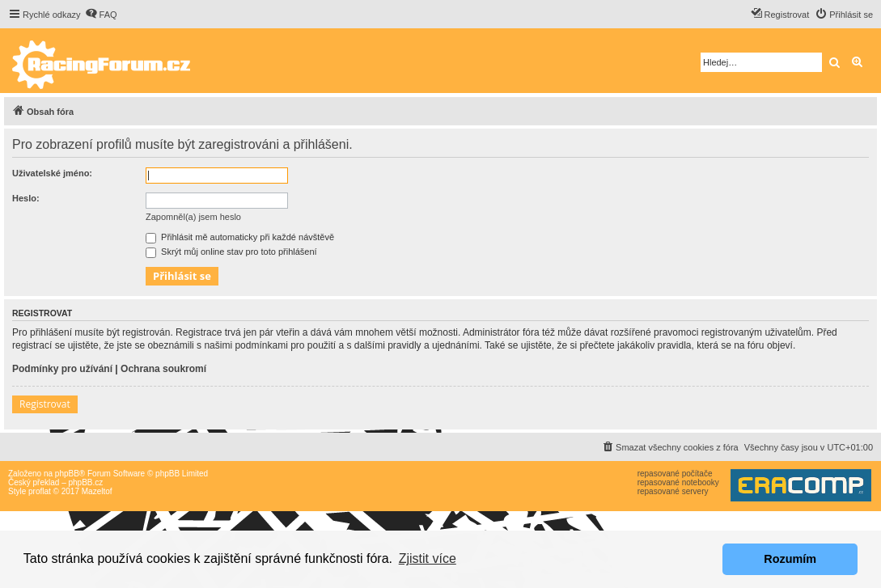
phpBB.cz (85, 482)
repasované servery (673, 491)
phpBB (67, 474)
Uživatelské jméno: (52, 173)
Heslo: (26, 198)
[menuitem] (101, 15)
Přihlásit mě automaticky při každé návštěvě (240, 237)
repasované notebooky (678, 482)
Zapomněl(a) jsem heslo (193, 217)
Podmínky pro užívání (62, 369)
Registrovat (45, 404)
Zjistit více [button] (428, 558)
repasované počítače (675, 474)
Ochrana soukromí (163, 369)
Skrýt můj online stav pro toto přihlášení (231, 252)
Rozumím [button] (790, 559)
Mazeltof (97, 491)
